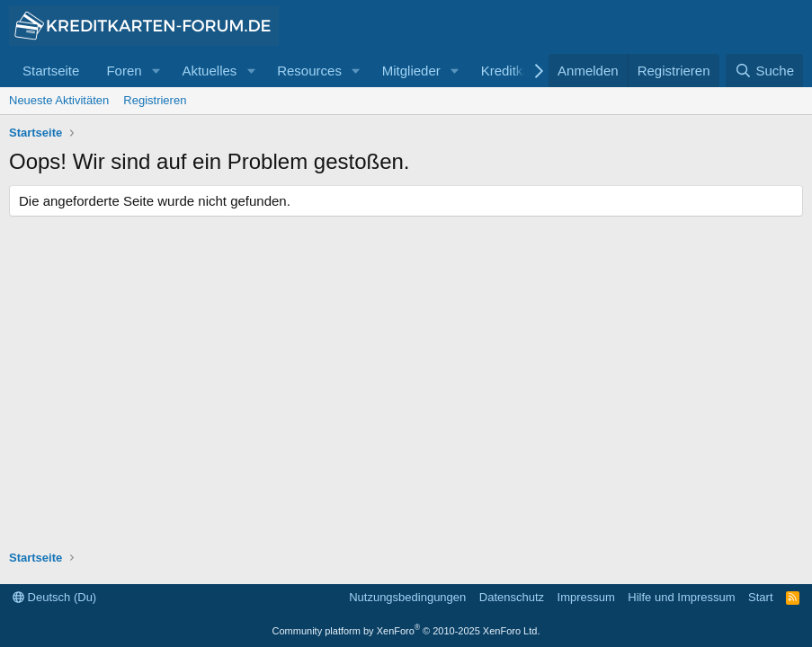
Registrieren (155, 100)
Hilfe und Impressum (681, 597)
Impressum (586, 597)
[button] (156, 71)
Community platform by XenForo (406, 631)
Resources (309, 71)
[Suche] (764, 71)
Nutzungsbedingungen (407, 597)
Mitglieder (411, 71)
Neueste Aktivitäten (59, 100)
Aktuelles (209, 71)
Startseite (51, 71)
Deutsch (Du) (54, 597)
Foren (124, 71)
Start (760, 597)
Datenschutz (512, 597)
